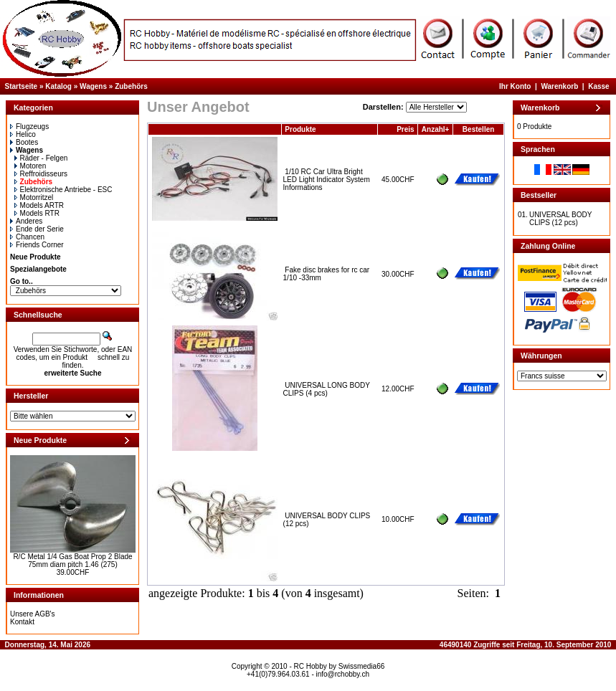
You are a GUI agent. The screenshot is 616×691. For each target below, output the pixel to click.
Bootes (24, 142)
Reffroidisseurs (41, 174)
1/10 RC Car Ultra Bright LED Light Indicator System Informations (327, 180)
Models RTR (37, 213)
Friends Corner (37, 245)
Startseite (22, 86)
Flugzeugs (29, 127)
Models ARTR (39, 205)
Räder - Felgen (41, 158)
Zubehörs (131, 86)
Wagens (93, 86)
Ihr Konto (515, 86)
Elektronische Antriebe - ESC (63, 190)
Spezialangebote (38, 269)
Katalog (58, 86)
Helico (23, 134)
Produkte (300, 129)
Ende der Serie (37, 229)
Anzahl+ (436, 129)
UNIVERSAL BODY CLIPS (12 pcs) (560, 219)
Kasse (598, 86)
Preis (405, 129)
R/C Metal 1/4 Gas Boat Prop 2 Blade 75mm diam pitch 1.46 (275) (72, 561)
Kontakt (22, 622)
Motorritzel (34, 197)
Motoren (30, 166)
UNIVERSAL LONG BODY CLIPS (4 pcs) (327, 389)
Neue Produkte (35, 257)
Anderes (26, 221)
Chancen (27, 237)
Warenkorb (559, 86)
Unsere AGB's (33, 614)
